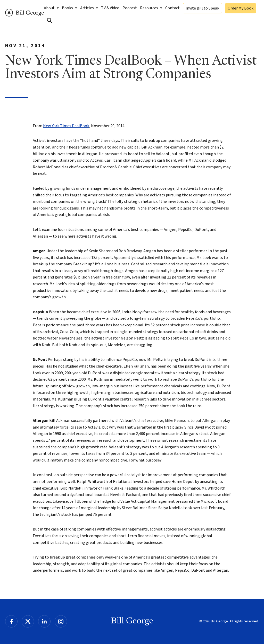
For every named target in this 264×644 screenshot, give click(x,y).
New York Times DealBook (66, 126)
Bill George (24, 13)
